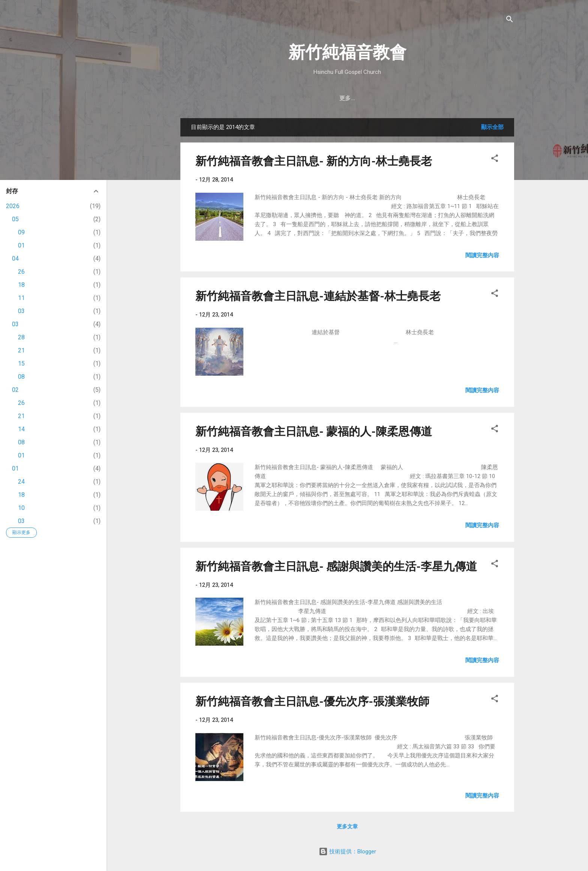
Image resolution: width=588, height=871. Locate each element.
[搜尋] (510, 20)
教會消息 (320, 98)
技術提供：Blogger (347, 852)
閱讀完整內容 (482, 255)
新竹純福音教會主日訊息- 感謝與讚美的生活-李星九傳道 (336, 566)
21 (21, 350)
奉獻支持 (429, 98)
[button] (495, 160)
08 (21, 377)
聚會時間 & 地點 (275, 98)
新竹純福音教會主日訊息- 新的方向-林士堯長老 (314, 161)
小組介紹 (465, 98)
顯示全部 (492, 127)
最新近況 (356, 98)
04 (15, 259)
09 (21, 232)
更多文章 (347, 826)
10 (21, 508)
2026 (13, 206)
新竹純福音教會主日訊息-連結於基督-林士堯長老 (318, 296)
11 (21, 298)
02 (15, 390)
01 (21, 245)
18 (21, 285)
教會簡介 (229, 98)
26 (21, 272)
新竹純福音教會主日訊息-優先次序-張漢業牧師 (312, 701)
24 (21, 482)
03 (21, 311)
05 (15, 219)
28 (21, 337)
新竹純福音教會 (347, 52)
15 (21, 364)
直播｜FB (393, 98)
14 (21, 429)
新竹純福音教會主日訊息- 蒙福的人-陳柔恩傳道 (314, 431)
